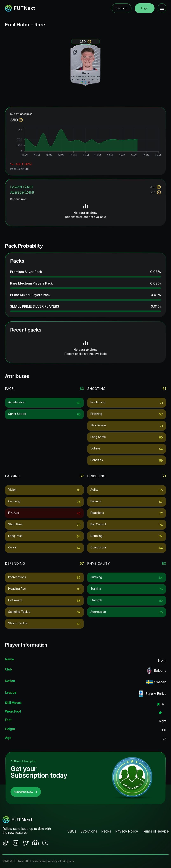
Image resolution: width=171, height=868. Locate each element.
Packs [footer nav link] (106, 831)
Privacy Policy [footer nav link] (126, 831)
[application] (85, 143)
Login (145, 8)
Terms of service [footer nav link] (155, 831)
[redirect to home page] (20, 8)
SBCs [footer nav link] (72, 831)
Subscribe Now (26, 792)
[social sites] (6, 843)
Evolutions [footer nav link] (89, 831)
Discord (121, 8)
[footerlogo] (27, 820)
